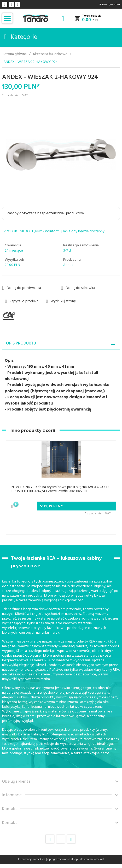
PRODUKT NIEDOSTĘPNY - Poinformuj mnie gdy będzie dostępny (54, 231)
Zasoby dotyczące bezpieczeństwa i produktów (46, 213)
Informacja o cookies (32, 859)
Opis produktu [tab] (21, 343)
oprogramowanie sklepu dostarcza (70, 859)
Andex (68, 265)
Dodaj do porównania (22, 288)
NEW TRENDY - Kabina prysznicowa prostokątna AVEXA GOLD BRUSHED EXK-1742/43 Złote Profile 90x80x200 (60, 489)
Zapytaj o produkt (22, 301)
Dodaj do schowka (78, 288)
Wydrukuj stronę (61, 301)
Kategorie (21, 37)
